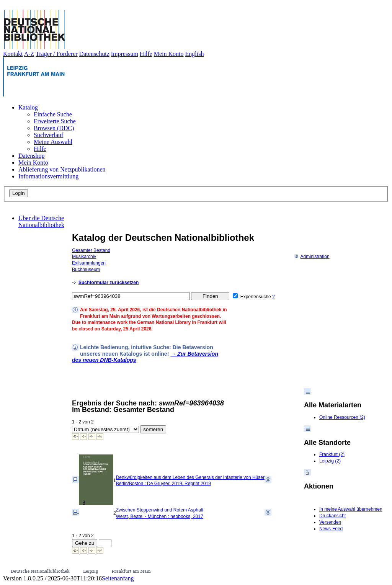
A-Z (29, 54)
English (195, 54)
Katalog (28, 107)
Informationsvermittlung (48, 176)
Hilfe (146, 54)
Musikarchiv (84, 257)
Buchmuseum (86, 270)
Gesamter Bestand (91, 250)
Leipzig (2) (330, 461)
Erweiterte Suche (55, 121)
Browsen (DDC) (54, 128)
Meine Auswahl (53, 142)
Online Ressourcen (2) (342, 417)
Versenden (330, 522)
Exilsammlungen (89, 263)
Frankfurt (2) (332, 454)
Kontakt (13, 54)
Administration (312, 257)
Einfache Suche (53, 114)
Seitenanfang (118, 578)
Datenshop (31, 156)
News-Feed (331, 529)
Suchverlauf (48, 135)
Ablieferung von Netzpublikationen (62, 169)
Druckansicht (332, 516)
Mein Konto (169, 54)
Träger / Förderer (57, 54)
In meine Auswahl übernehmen (351, 509)
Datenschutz (94, 54)
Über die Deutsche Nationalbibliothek (41, 221)
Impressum (125, 54)
